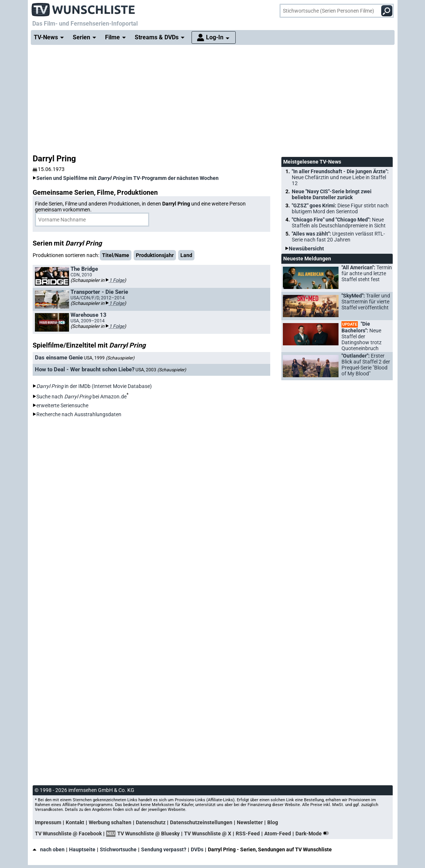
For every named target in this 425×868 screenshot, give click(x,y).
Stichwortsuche (118, 849)
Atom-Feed (278, 834)
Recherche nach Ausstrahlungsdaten (79, 414)
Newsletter (250, 822)
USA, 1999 (109, 358)
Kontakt (75, 822)
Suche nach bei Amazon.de (81, 397)
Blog (273, 822)
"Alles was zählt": (338, 237)
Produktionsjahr (155, 255)
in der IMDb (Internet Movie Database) (94, 386)
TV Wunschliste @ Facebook (68, 834)
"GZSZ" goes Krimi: (340, 208)
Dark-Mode (314, 834)
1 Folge (117, 280)
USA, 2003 (161, 370)
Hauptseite (82, 849)
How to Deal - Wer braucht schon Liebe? (85, 369)
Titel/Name (116, 255)
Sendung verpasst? (164, 849)
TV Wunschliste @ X (208, 834)
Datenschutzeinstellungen (201, 822)
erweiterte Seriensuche (62, 405)
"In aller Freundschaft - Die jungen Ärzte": (340, 177)
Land (186, 255)
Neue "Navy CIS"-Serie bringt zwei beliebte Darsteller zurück (332, 194)
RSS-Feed (248, 834)
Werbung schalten (110, 822)
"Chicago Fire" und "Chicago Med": (339, 223)
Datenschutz (151, 822)
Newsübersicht (306, 249)
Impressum (48, 822)
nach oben (49, 849)
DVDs (197, 849)
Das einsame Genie (59, 358)
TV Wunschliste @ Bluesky (148, 834)
